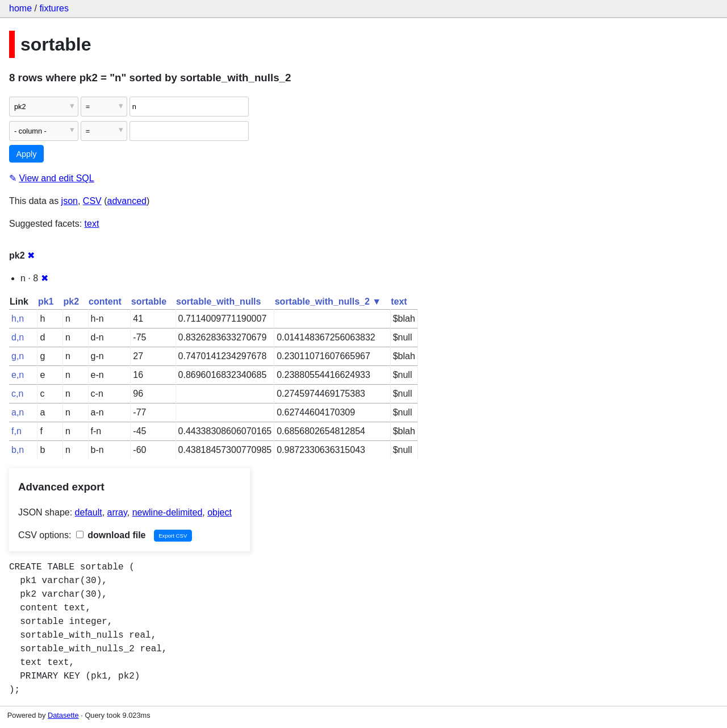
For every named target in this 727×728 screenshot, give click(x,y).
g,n (18, 356)
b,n (18, 450)
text (92, 224)
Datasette (63, 715)
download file (111, 535)
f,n (16, 431)
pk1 (46, 301)
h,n (18, 319)
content (105, 301)
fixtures (54, 8)
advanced (127, 201)
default (89, 512)
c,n (17, 394)
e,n (18, 375)
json (70, 201)
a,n (18, 412)
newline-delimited (168, 512)
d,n (18, 337)
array (117, 512)
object (220, 512)
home (20, 8)
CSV (92, 201)
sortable (149, 301)
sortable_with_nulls (218, 301)
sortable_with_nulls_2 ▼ (328, 301)
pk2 (71, 301)
